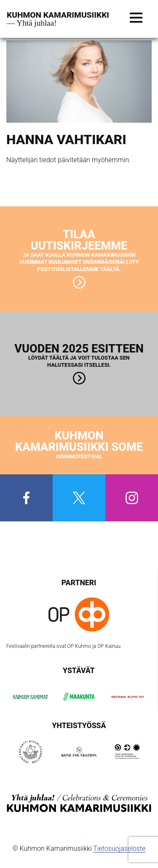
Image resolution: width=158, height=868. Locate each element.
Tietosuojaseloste (119, 848)
